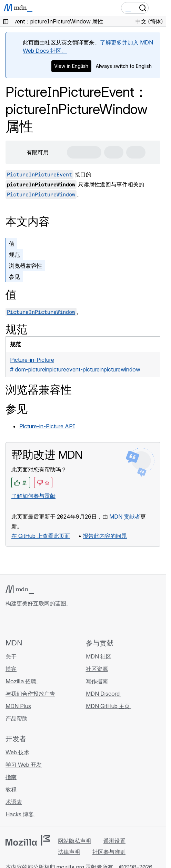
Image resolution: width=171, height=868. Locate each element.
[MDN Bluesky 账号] (22, 623)
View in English (71, 66)
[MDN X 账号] (34, 623)
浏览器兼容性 (26, 266)
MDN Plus (18, 706)
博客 (11, 669)
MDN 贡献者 (125, 517)
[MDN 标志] (20, 590)
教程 (11, 789)
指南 (11, 777)
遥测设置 (114, 841)
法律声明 (69, 852)
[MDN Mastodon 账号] (47, 623)
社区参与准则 (109, 852)
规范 (14, 255)
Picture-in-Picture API (47, 426)
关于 (11, 656)
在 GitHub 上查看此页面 (41, 536)
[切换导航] (158, 8)
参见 (14, 277)
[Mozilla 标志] (28, 840)
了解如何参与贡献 (33, 496)
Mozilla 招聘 (22, 681)
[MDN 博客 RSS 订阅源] (59, 623)
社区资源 (97, 669)
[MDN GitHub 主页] (10, 623)
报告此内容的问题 (105, 536)
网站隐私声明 (74, 841)
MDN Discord (103, 694)
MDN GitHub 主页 (109, 706)
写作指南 (97, 681)
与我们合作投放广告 (30, 694)
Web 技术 (17, 752)
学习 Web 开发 (24, 765)
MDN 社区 (99, 656)
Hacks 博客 (20, 814)
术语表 (14, 802)
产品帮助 (17, 718)
